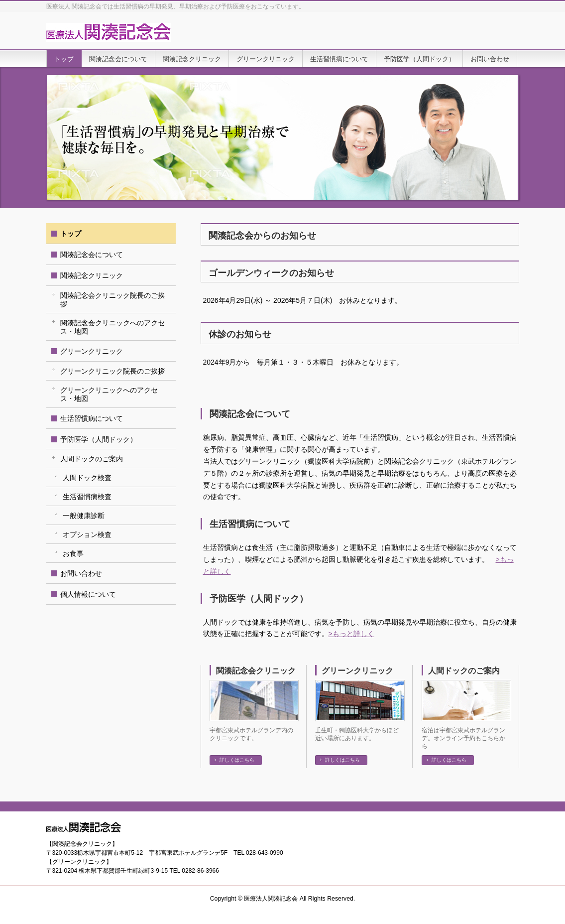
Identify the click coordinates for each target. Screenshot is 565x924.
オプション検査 (87, 534)
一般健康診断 (84, 516)
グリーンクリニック (357, 671)
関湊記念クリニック (92, 275)
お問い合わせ (81, 573)
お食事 (73, 553)
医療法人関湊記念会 (271, 899)
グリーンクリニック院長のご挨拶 (113, 371)
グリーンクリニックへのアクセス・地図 (109, 394)
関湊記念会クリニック (256, 671)
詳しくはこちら (237, 760)
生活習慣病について (92, 418)
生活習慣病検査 (87, 497)
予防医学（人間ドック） (99, 439)
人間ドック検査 (87, 478)
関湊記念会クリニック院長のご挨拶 (113, 300)
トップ (71, 234)
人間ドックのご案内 (464, 671)
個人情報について (88, 594)
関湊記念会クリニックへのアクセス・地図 (113, 327)
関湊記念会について (92, 255)
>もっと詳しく (351, 634)
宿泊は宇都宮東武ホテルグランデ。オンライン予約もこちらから (463, 738)
